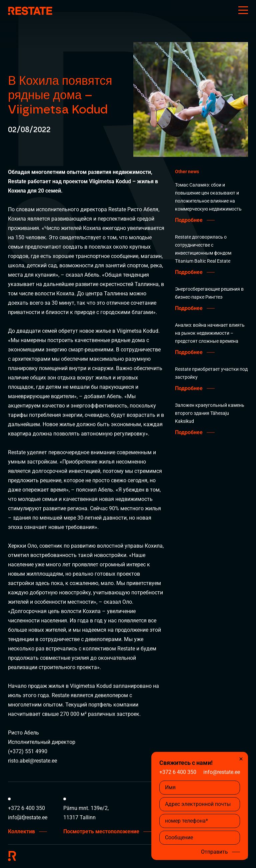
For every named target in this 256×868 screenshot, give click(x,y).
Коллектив (21, 832)
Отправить (214, 852)
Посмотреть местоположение (101, 832)
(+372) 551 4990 (28, 751)
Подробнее (189, 220)
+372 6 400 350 (178, 772)
